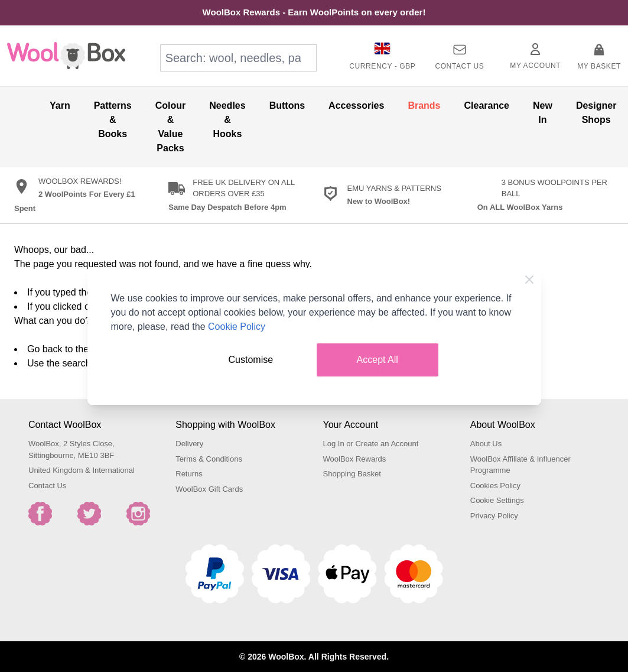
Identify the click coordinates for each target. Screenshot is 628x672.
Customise (251, 360)
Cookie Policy (237, 327)
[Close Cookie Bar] (529, 280)
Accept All (378, 360)
